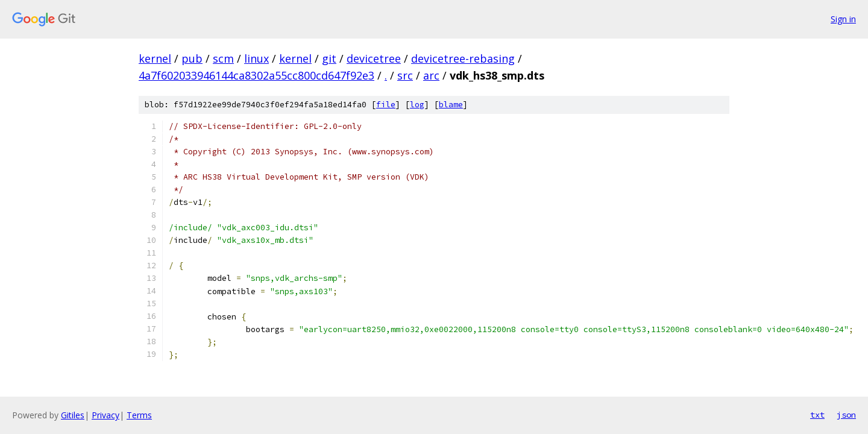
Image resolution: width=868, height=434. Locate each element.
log (417, 105)
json (846, 415)
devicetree (374, 58)
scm (223, 58)
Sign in (843, 19)
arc (431, 75)
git (329, 58)
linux (256, 58)
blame (451, 105)
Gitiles (73, 415)
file (386, 105)
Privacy (105, 415)
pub (192, 58)
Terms (139, 415)
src (405, 75)
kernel (155, 58)
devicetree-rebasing (463, 58)
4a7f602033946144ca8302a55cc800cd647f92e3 (256, 75)
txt (817, 415)
